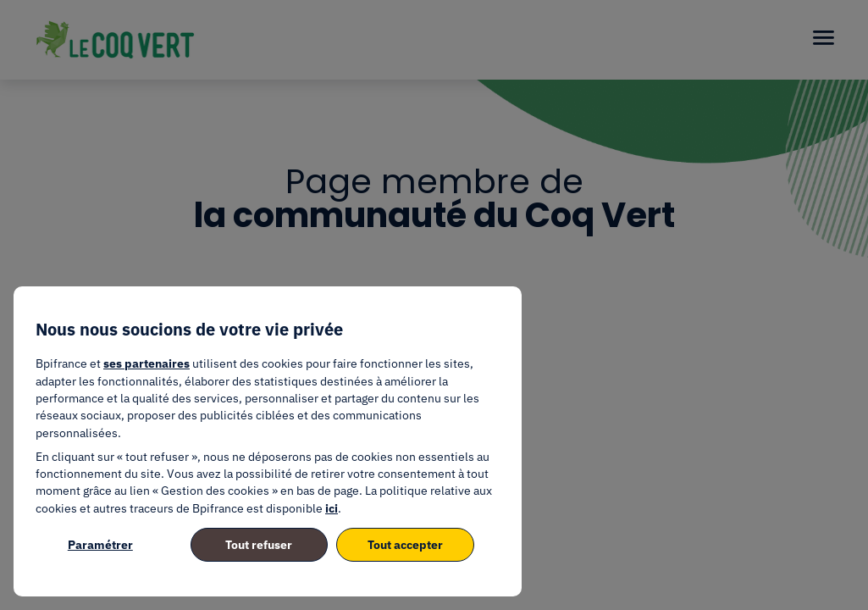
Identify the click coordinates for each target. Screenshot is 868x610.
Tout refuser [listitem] (259, 545)
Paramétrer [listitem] (100, 545)
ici (332, 508)
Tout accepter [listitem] (405, 545)
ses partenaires (147, 363)
